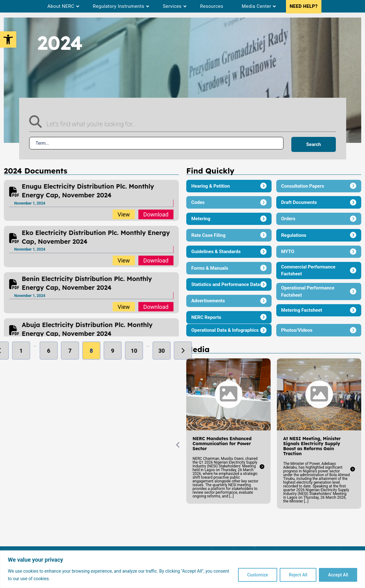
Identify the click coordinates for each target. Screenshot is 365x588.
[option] (92, 200)
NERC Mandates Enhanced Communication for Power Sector (185, 444)
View (124, 214)
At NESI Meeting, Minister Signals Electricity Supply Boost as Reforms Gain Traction (275, 446)
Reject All (298, 575)
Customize (258, 575)
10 (134, 351)
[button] (8, 39)
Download (156, 214)
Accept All (338, 575)
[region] (182, 569)
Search (314, 144)
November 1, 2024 (30, 203)
